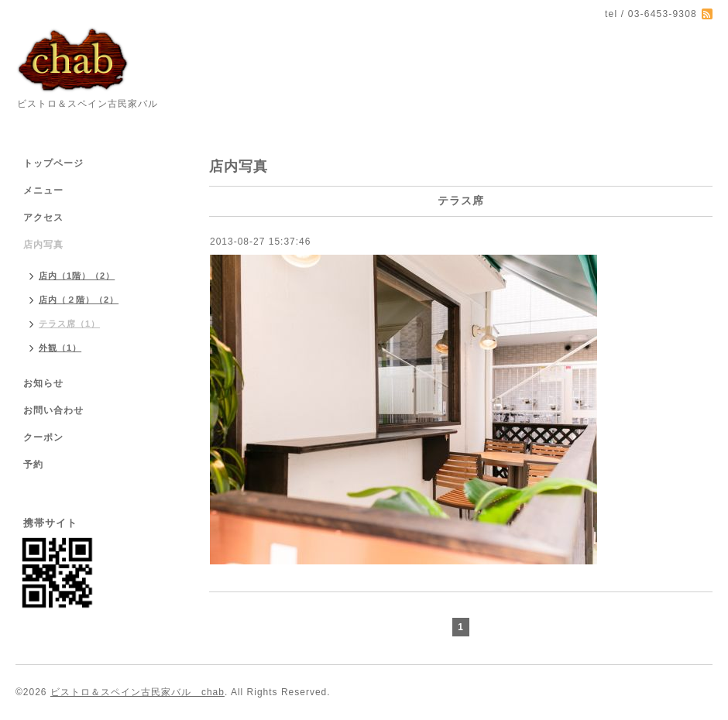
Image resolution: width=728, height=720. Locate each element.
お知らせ (43, 383)
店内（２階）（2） (79, 300)
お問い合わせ (53, 410)
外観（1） (60, 348)
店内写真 (43, 245)
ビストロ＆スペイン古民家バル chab (137, 692)
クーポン (43, 437)
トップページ (53, 163)
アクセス (43, 218)
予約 (33, 465)
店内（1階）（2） (77, 276)
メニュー (43, 190)
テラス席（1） (69, 324)
